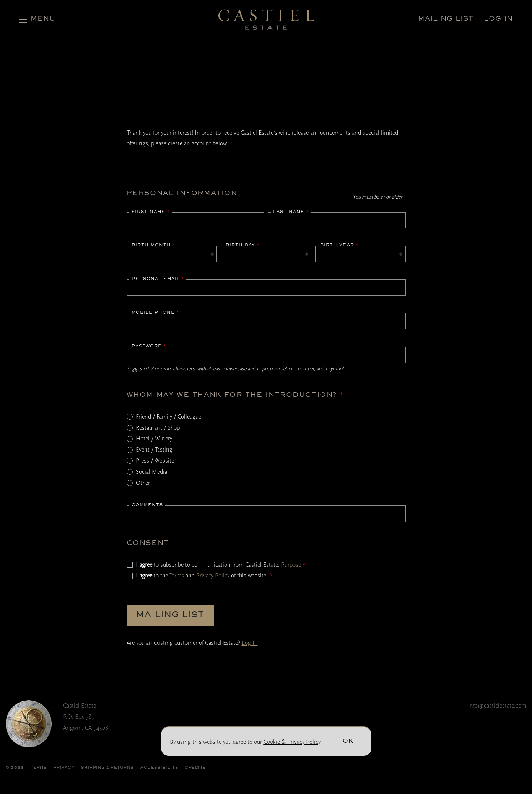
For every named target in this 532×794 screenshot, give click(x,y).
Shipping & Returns (107, 768)
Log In (250, 643)
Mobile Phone (155, 313)
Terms (177, 576)
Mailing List (170, 615)
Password (149, 346)
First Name (150, 212)
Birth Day (242, 245)
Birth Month (153, 245)
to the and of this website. (204, 576)
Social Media (151, 472)
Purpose (291, 565)
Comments (147, 505)
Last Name (291, 212)
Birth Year (339, 245)
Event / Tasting (154, 450)
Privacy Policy (213, 576)
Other (143, 483)
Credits (195, 768)
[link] (292, 742)
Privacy (64, 768)
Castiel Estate (266, 19)
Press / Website (155, 461)
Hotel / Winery (154, 439)
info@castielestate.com (497, 706)
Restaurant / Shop (158, 428)
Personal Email (158, 279)
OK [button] (348, 741)
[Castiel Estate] (29, 724)
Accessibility (159, 768)
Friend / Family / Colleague (168, 417)
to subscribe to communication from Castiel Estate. (221, 565)
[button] (37, 19)
